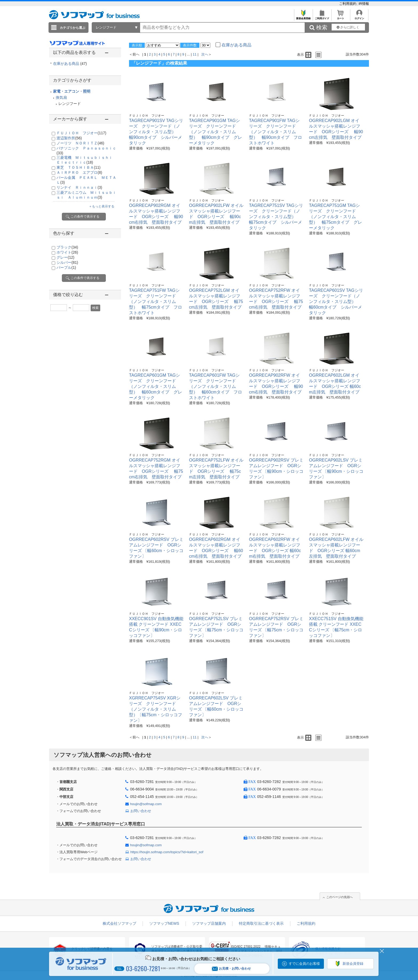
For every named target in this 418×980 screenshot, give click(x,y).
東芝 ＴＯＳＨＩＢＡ (79, 167)
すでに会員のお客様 (304, 964)
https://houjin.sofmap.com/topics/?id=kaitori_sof (167, 852)
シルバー (67, 262)
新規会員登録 (303, 17)
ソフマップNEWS (164, 923)
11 (195, 54)
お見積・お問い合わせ (231, 969)
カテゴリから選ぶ (73, 28)
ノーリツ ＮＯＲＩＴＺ (80, 143)
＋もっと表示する (102, 206)
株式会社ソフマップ (119, 923)
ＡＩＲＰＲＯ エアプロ (79, 172)
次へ (205, 54)
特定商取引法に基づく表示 (261, 923)
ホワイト (67, 252)
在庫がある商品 (70, 64)
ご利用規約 (348, 4)
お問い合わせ (141, 811)
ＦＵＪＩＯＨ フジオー (81, 133)
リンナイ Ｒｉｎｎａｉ (79, 187)
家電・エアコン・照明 (72, 91)
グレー (65, 257)
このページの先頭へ (339, 897)
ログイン (359, 17)
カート (341, 17)
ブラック (67, 247)
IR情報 (364, 4)
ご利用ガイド (322, 17)
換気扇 (61, 97)
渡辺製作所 (69, 138)
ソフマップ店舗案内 (209, 923)
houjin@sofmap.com (146, 804)
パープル (66, 267)
